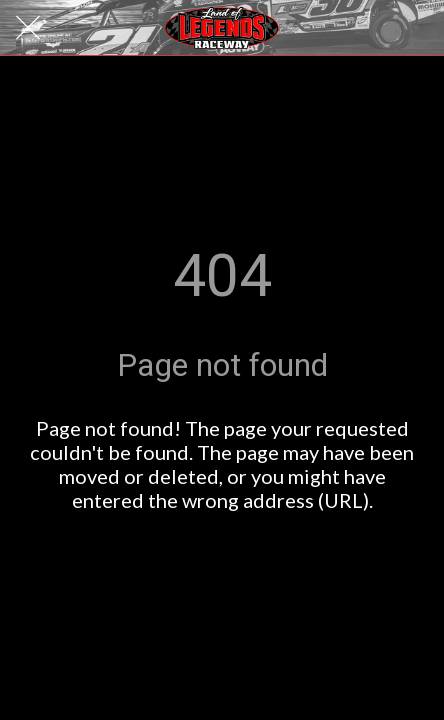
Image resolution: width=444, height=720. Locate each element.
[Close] (28, 28)
